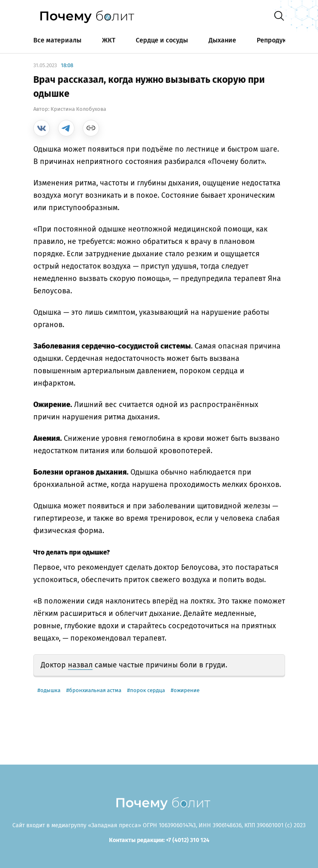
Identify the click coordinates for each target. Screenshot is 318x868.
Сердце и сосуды (162, 40)
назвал (80, 665)
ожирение (187, 690)
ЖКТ (109, 40)
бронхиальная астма (95, 690)
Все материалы (57, 40)
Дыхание (222, 40)
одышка (50, 690)
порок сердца (147, 690)
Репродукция (277, 40)
